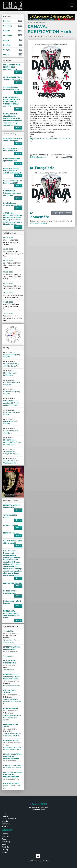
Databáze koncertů (9, 818)
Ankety (5, 844)
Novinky (5, 816)
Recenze (5, 834)
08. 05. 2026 (8, 237)
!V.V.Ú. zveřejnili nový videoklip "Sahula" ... (11, 364)
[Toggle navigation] (72, 6)
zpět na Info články (36, 23)
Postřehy (6, 847)
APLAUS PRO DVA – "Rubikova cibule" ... (11, 461)
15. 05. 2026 (8, 313)
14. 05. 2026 (8, 302)
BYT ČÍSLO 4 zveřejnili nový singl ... (12, 382)
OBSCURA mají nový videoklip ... (11, 431)
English (5, 852)
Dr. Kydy (5, 850)
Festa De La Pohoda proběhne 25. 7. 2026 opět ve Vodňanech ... (11, 402)
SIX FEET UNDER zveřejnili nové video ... (12, 452)
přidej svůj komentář (62, 213)
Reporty (5, 839)
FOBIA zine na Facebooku (39, 858)
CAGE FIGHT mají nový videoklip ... (12, 412)
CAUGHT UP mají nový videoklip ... (12, 392)
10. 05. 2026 (8, 293)
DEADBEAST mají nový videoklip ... (12, 355)
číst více (18, 72)
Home (4, 813)
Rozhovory (6, 836)
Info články (6, 842)
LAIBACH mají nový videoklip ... (10, 422)
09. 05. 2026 (8, 283)
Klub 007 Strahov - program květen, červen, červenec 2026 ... (12, 441)
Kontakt (5, 821)
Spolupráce (6, 824)
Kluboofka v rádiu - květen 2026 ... (10, 373)
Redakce (5, 826)
